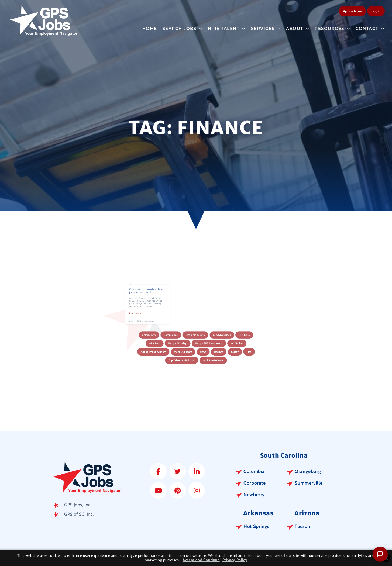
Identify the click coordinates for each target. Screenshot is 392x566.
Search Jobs (183, 27)
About (298, 27)
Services (266, 27)
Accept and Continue (201, 560)
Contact (370, 27)
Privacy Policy (235, 560)
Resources (332, 27)
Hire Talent (227, 27)
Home (150, 27)
